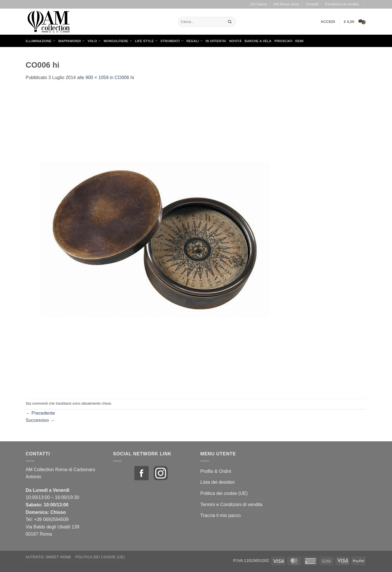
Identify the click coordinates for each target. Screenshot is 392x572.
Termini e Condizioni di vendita (232, 505)
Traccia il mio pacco (221, 515)
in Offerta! (216, 41)
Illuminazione (41, 41)
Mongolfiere (118, 41)
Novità (235, 41)
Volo (94, 41)
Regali (195, 41)
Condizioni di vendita (342, 4)
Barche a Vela (258, 41)
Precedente (40, 413)
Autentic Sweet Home (49, 557)
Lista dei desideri (218, 482)
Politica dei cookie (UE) (224, 493)
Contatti (312, 4)
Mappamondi (71, 41)
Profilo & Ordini (216, 471)
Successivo (40, 420)
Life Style (146, 41)
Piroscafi (283, 41)
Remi (299, 41)
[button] (328, 22)
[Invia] (230, 22)
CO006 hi (124, 78)
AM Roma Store (286, 4)
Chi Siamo (258, 4)
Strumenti (172, 41)
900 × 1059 (97, 78)
